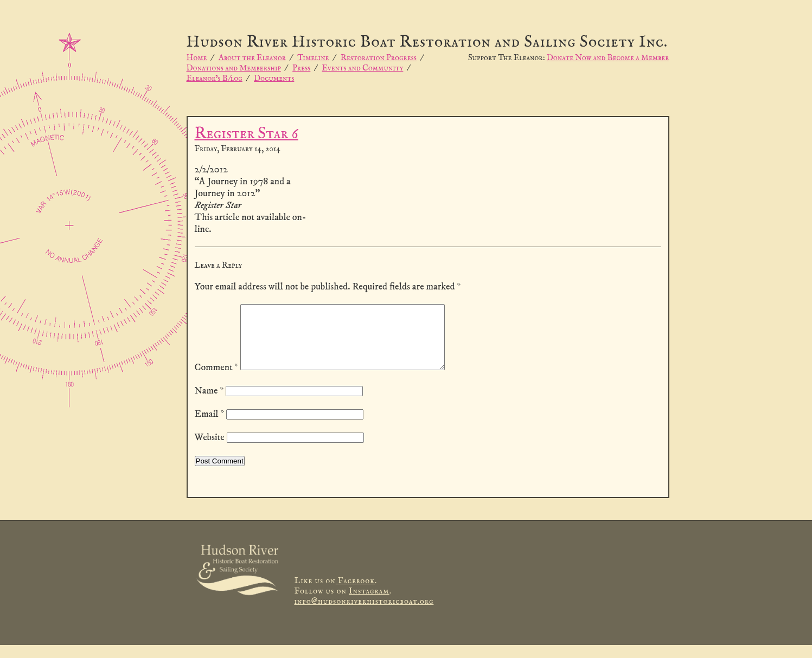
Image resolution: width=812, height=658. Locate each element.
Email (210, 427)
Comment (217, 380)
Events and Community (363, 68)
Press (301, 68)
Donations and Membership (234, 68)
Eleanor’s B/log (215, 78)
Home (197, 58)
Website (210, 450)
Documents (274, 78)
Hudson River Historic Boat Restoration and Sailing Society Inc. (427, 43)
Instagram (369, 604)
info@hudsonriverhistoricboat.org (364, 614)
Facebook (355, 594)
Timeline (313, 58)
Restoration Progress (379, 58)
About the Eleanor (252, 58)
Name (209, 404)
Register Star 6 (247, 134)
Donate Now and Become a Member (608, 58)
